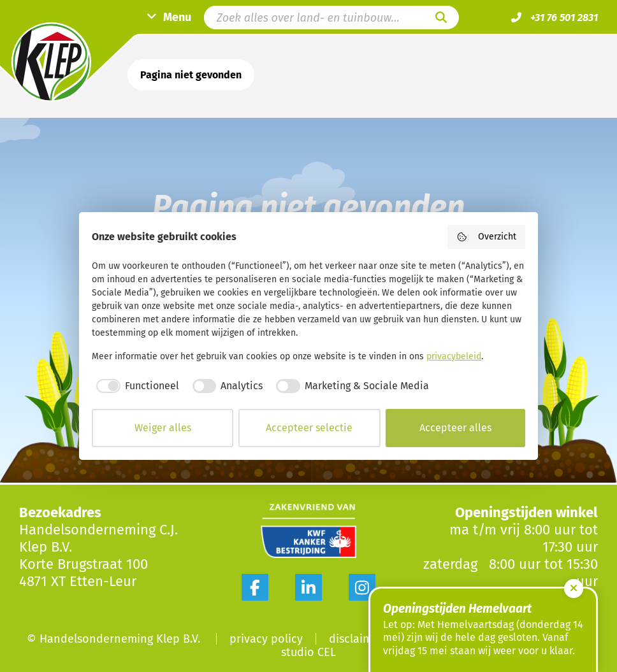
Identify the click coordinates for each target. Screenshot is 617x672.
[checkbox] (135, 386)
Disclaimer (356, 639)
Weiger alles (163, 428)
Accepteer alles (455, 428)
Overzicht (487, 237)
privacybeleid (454, 356)
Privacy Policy (266, 639)
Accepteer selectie (309, 428)
